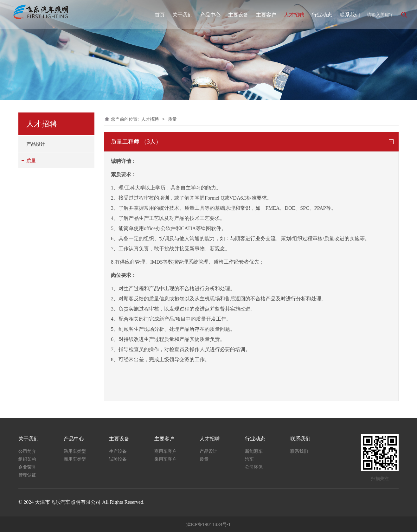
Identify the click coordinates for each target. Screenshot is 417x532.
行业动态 (318, 15)
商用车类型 (75, 459)
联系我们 (346, 15)
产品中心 (207, 15)
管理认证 (27, 475)
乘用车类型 (75, 451)
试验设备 (118, 459)
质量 (31, 160)
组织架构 (27, 459)
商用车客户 (165, 451)
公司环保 (254, 467)
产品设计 (36, 144)
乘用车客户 (165, 459)
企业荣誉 (27, 467)
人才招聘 (291, 15)
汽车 (249, 459)
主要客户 (263, 15)
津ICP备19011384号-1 (209, 524)
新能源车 (254, 451)
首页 (156, 15)
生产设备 (118, 451)
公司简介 (27, 451)
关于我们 (179, 15)
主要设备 (235, 15)
